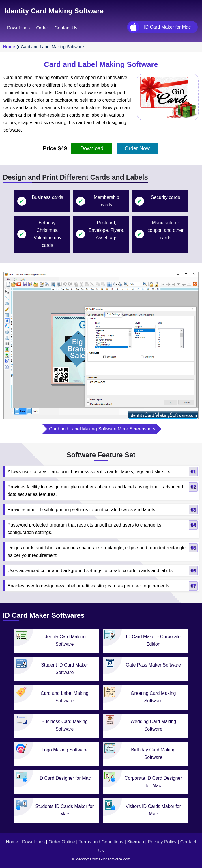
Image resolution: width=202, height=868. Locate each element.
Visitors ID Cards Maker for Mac (153, 810)
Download (92, 148)
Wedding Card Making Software (153, 725)
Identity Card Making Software (54, 11)
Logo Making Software (64, 750)
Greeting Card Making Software (153, 697)
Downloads (18, 28)
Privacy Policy (162, 842)
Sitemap (135, 842)
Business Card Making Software (65, 725)
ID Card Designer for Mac (64, 778)
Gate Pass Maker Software (153, 665)
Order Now (137, 148)
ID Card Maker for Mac (167, 27)
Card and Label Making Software (64, 697)
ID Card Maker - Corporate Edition (153, 640)
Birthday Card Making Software (153, 754)
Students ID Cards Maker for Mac (64, 810)
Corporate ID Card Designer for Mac (153, 782)
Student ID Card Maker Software (65, 669)
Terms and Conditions (101, 842)
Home (9, 47)
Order (42, 28)
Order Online (62, 842)
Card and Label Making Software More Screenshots (102, 429)
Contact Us (66, 28)
